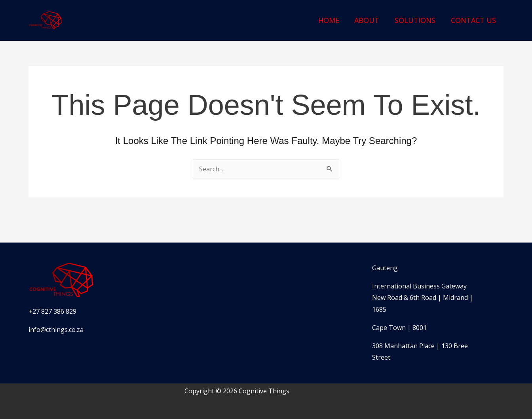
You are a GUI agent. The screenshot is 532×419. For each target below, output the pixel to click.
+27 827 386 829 (52, 311)
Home (332, 20)
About (370, 20)
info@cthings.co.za (56, 330)
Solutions (417, 20)
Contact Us (474, 20)
